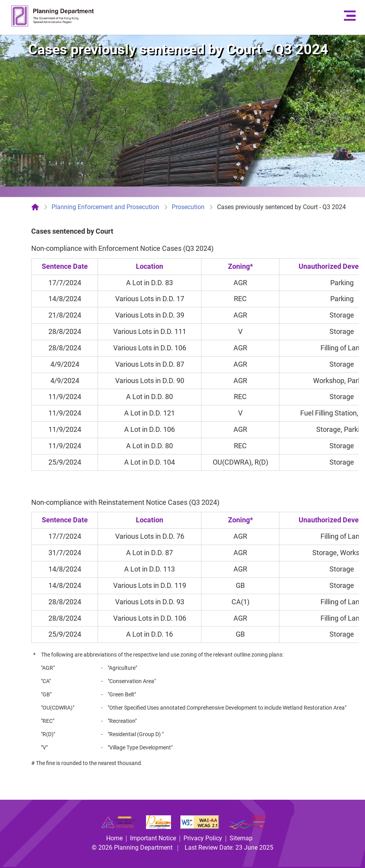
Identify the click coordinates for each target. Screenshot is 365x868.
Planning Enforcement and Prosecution (105, 207)
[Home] (35, 207)
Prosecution (188, 207)
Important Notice (153, 838)
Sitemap (241, 838)
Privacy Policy (203, 838)
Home (114, 838)
